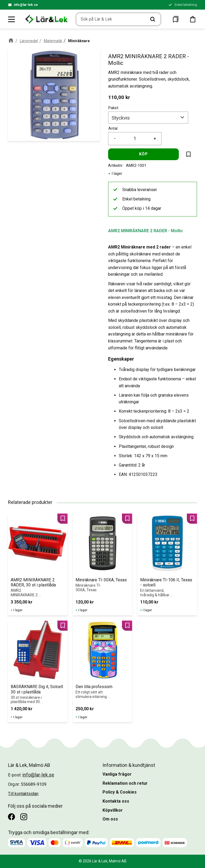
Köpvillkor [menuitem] (113, 810)
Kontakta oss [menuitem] (116, 801)
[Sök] (153, 19)
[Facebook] (11, 817)
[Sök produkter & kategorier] (111, 19)
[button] (12, 19)
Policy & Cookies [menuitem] (120, 792)
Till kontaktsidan (23, 794)
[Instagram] (24, 817)
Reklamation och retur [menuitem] (125, 783)
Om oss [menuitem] (110, 819)
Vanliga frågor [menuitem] (117, 774)
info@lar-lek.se (26, 5)
